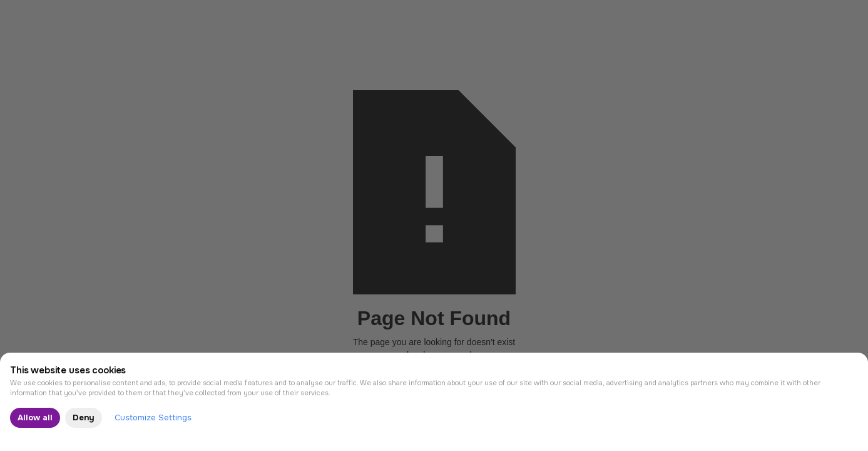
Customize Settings (153, 417)
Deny (84, 417)
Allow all (35, 417)
